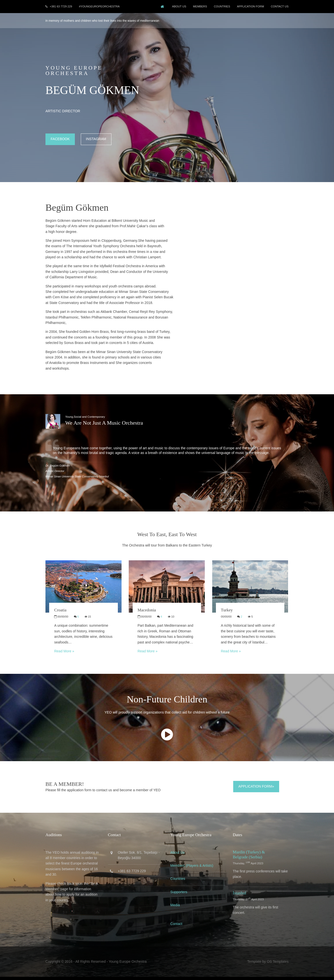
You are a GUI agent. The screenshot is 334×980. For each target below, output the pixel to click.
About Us (177, 6)
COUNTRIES (221, 6)
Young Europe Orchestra (128, 965)
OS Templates (277, 965)
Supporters (179, 895)
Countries (178, 882)
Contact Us (279, 6)
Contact (177, 927)
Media (175, 909)
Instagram (97, 138)
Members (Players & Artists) (192, 869)
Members (198, 6)
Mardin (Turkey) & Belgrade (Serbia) (249, 858)
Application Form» (256, 790)
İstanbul (240, 896)
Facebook (61, 138)
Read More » (65, 655)
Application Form (249, 6)
